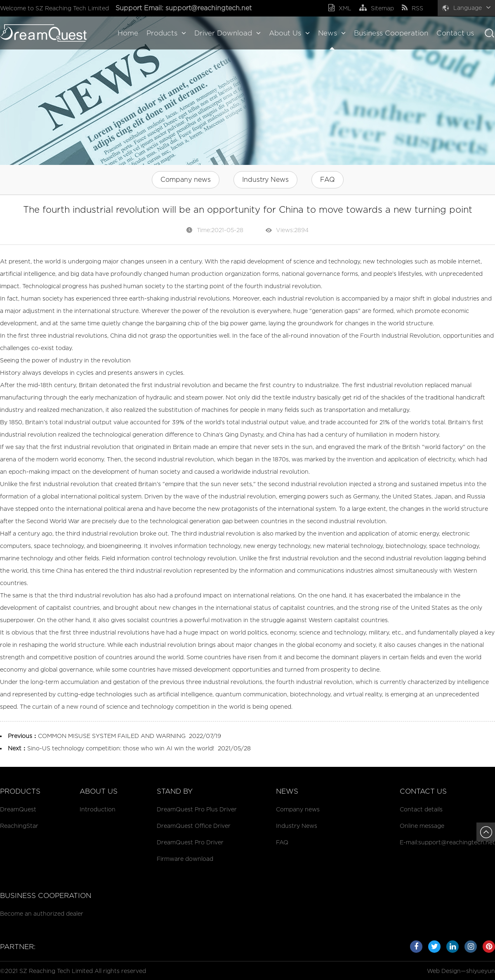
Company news (186, 180)
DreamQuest (18, 809)
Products (166, 33)
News (332, 33)
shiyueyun (481, 971)
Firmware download (185, 859)
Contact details (421, 809)
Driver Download (227, 33)
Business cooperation (46, 895)
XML (340, 8)
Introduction (98, 809)
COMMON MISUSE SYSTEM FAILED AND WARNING (112, 736)
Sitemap (377, 8)
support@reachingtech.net (210, 8)
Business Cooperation (391, 33)
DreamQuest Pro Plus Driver (197, 809)
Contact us (455, 33)
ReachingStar (19, 826)
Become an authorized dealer (42, 913)
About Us (289, 33)
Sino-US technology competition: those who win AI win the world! (121, 748)
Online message (422, 826)
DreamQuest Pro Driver (190, 842)
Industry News (265, 180)
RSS (412, 8)
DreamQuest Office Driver (194, 826)
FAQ (328, 180)
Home (128, 33)
